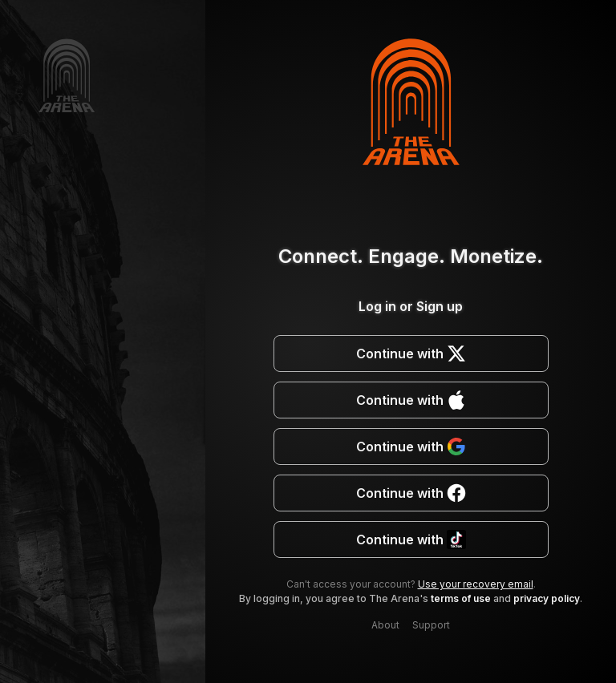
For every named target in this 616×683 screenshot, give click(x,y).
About (385, 625)
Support (431, 625)
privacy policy (547, 598)
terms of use (461, 598)
